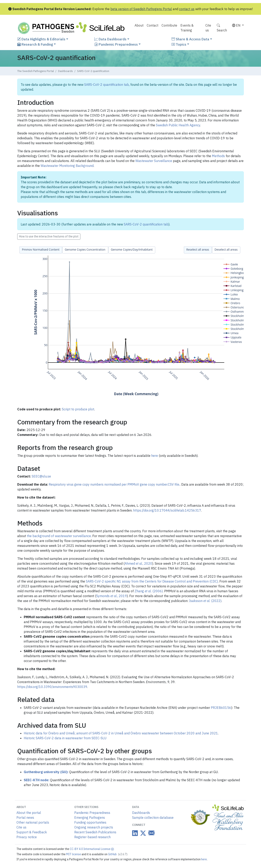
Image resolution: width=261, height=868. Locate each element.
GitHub (118, 854)
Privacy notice (27, 837)
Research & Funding (35, 44)
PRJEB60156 (221, 708)
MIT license (74, 854)
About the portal (29, 813)
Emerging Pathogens (90, 818)
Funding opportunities (90, 822)
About (139, 25)
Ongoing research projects (94, 827)
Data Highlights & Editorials (41, 39)
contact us (187, 9)
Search (222, 28)
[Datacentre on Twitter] (142, 833)
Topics (179, 44)
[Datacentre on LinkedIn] (135, 833)
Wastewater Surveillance (154, 161)
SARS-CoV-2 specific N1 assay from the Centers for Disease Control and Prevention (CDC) (152, 581)
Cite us (208, 28)
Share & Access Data (190, 39)
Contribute (169, 25)
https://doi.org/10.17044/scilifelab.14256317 (167, 510)
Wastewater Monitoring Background (67, 166)
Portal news (25, 818)
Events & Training (187, 28)
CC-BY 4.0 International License (92, 849)
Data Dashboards (110, 39)
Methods (218, 156)
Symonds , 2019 (112, 596)
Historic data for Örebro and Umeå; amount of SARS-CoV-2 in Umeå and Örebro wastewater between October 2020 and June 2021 (121, 733)
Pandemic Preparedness (116, 44)
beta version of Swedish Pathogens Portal (141, 9)
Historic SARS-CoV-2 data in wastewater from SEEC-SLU (65, 738)
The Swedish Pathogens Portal (36, 71)
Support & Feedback (32, 832)
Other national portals (33, 822)
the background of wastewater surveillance (59, 536)
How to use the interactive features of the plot (49, 236)
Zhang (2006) (149, 591)
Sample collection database (153, 818)
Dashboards (65, 71)
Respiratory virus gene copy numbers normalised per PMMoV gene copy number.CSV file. (114, 484)
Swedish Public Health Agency (178, 125)
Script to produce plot (78, 409)
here (155, 456)
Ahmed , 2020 (138, 563)
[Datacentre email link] (151, 833)
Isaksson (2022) (205, 601)
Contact (153, 25)
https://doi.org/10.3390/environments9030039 (52, 687)
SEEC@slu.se (41, 476)
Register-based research (92, 837)
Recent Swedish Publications (95, 832)
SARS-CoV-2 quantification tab (107, 85)
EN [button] (237, 25)
